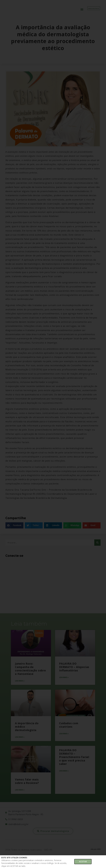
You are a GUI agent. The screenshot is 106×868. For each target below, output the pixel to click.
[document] (53, 434)
